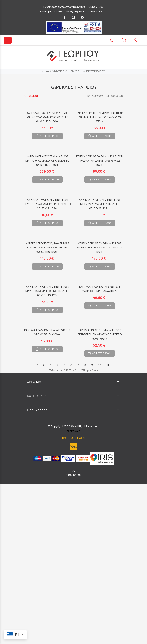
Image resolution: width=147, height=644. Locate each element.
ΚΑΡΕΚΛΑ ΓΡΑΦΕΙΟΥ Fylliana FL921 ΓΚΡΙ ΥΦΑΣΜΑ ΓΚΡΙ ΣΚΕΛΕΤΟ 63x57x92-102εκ (100, 161)
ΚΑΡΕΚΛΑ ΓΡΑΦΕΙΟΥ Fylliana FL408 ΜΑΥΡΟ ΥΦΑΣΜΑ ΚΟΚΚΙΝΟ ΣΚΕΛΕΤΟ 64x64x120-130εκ (47, 161)
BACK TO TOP (74, 475)
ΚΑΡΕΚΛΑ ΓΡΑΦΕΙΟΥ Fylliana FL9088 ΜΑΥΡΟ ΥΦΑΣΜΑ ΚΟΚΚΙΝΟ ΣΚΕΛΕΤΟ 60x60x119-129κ (47, 291)
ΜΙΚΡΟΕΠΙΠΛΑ (60, 71)
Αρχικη (45, 71)
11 (108, 365)
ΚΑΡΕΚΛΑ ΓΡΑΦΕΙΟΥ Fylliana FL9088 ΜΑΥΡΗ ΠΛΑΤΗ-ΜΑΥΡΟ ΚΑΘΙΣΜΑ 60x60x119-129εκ (47, 247)
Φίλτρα (33, 96)
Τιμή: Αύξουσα (94, 96)
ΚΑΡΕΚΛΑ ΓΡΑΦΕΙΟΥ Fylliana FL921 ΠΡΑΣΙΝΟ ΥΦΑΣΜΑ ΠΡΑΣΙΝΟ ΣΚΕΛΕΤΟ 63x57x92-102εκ (47, 204)
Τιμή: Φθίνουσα (114, 96)
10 (100, 365)
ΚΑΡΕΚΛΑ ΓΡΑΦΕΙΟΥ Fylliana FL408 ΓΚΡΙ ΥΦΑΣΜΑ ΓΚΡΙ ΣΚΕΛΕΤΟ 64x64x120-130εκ (100, 117)
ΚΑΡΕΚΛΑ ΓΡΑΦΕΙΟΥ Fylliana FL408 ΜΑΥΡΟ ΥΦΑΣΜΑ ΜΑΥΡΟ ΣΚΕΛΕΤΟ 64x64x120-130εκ (47, 117)
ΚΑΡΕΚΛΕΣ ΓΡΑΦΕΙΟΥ (94, 71)
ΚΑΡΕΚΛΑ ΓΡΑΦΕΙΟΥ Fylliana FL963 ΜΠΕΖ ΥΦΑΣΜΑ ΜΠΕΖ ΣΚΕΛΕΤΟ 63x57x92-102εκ (100, 204)
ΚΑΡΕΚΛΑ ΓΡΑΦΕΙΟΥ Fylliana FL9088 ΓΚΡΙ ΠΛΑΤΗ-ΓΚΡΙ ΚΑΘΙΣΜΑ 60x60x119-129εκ (100, 247)
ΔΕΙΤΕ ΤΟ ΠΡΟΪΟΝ (50, 136)
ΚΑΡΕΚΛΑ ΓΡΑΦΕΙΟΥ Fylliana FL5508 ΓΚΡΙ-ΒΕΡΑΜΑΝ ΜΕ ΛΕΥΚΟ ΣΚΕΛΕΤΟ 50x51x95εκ (100, 334)
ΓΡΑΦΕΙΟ (75, 71)
